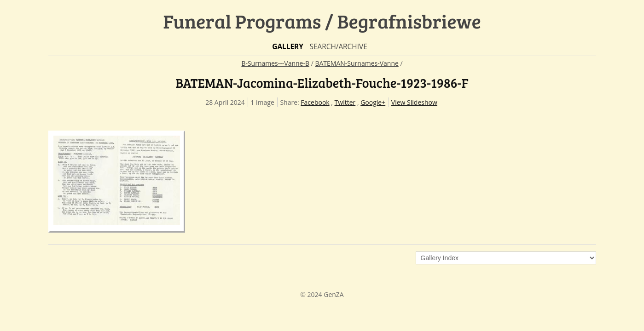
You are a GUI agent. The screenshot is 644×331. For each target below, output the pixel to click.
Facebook (315, 102)
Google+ (373, 102)
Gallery (288, 47)
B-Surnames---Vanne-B (275, 63)
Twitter (345, 102)
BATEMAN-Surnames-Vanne (357, 63)
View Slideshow (414, 102)
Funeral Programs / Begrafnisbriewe (322, 21)
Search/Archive (338, 47)
